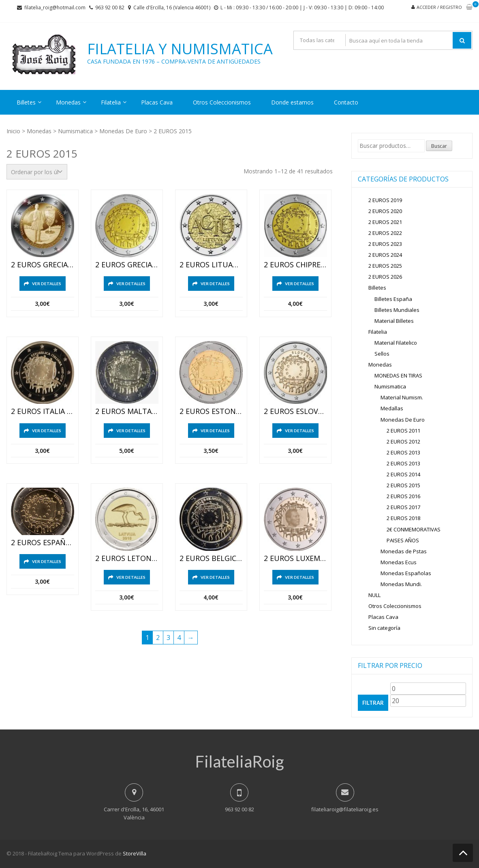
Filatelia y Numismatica (180, 49)
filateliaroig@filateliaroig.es (345, 809)
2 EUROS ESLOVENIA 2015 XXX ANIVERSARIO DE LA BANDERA (295, 412)
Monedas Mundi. (401, 584)
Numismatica (75, 131)
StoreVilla (135, 853)
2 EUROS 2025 (385, 266)
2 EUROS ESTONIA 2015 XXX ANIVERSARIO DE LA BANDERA (211, 412)
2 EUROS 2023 (385, 244)
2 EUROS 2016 (403, 496)
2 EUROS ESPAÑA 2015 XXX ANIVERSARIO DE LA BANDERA (43, 543)
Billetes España (393, 299)
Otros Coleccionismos (222, 102)
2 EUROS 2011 (403, 431)
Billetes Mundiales (397, 310)
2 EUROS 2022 (385, 233)
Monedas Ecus (399, 562)
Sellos (382, 354)
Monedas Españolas (406, 573)
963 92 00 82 (110, 7)
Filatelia (111, 102)
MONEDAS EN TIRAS (398, 375)
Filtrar (373, 703)
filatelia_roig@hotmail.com (55, 7)
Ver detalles (47, 284)
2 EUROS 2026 (385, 277)
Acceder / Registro (439, 7)
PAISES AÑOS (403, 540)
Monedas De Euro (123, 131)
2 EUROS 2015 (403, 485)
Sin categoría (384, 628)
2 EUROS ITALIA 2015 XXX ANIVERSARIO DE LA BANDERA (43, 412)
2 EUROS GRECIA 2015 (43, 265)
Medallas (392, 408)
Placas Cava (157, 102)
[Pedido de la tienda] (37, 172)
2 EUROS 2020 (385, 211)
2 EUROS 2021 (385, 222)
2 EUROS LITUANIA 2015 (211, 265)
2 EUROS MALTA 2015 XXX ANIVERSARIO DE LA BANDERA (127, 412)
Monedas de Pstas (404, 551)
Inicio (13, 131)
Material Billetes (394, 321)
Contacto (346, 102)
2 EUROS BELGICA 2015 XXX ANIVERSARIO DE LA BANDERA (211, 559)
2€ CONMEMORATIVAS (414, 529)
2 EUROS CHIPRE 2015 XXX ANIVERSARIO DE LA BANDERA (295, 265)
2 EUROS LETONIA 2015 (127, 559)
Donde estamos (292, 102)
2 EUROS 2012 (403, 441)
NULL (374, 595)
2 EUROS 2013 (403, 452)
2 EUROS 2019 (385, 200)
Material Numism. (402, 397)
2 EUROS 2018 (403, 518)
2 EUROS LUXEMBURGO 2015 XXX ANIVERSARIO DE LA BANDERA (295, 559)
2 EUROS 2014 (403, 474)
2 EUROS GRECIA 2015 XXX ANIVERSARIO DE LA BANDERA (127, 265)
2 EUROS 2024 (385, 255)
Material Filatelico (396, 343)
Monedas (68, 102)
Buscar (439, 146)
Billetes (26, 102)
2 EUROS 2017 (403, 507)
